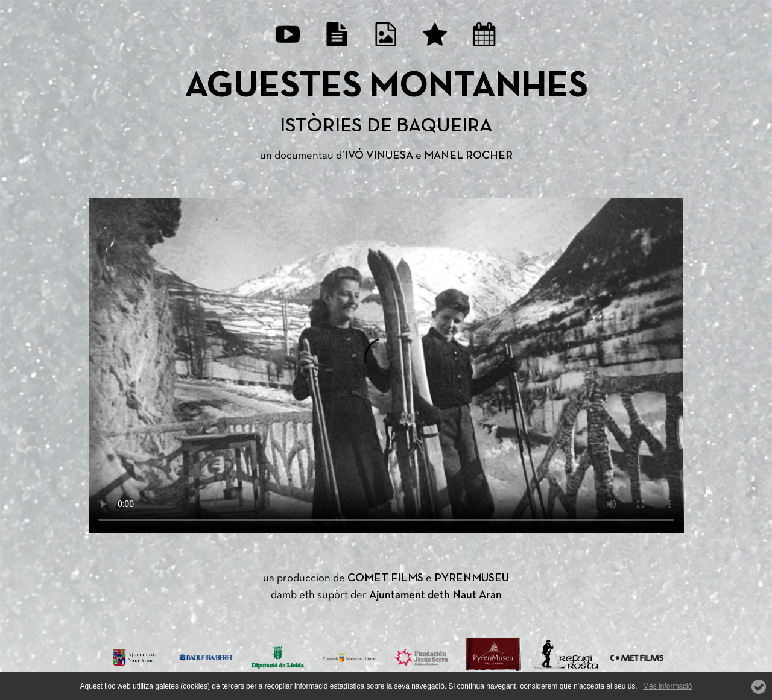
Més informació (667, 686)
